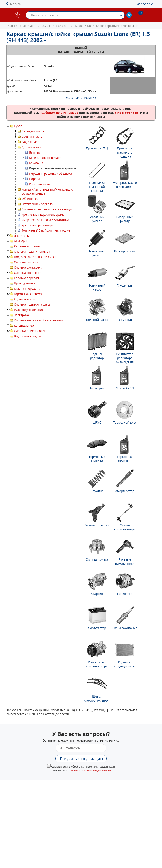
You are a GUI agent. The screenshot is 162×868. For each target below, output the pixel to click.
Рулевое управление (29, 310)
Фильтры (20, 241)
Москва (16, 4)
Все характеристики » (81, 98)
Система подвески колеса (32, 304)
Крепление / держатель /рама (43, 215)
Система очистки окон (30, 331)
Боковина (36, 163)
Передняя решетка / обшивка (50, 173)
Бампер (35, 152)
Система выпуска (26, 262)
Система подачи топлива (32, 252)
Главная (12, 26)
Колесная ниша (40, 184)
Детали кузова (32, 147)
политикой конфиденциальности (90, 770)
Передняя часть (33, 131)
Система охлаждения (29, 267)
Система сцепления (28, 273)
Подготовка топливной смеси (35, 257)
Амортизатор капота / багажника (45, 220)
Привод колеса (25, 283)
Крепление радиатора (37, 225)
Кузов (18, 126)
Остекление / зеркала (37, 204)
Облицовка (30, 199)
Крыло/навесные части (46, 158)
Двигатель (21, 236)
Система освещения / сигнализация (47, 209)
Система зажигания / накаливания (39, 320)
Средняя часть (32, 136)
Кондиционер (24, 326)
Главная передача (27, 289)
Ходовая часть (24, 299)
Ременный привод (27, 246)
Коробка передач (26, 278)
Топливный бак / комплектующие (46, 230)
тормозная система (28, 294)
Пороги (34, 179)
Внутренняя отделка (29, 336)
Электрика (21, 315)
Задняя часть (31, 142)
